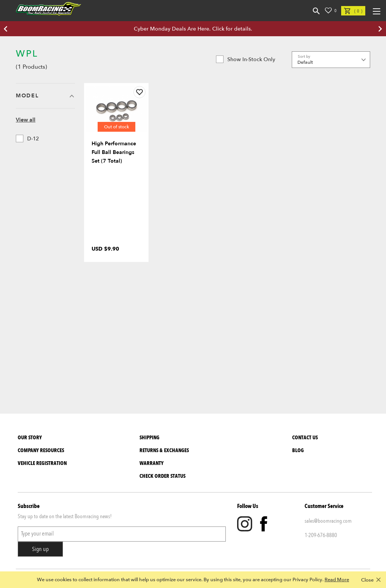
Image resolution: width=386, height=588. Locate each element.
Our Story (30, 438)
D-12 (27, 139)
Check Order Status (162, 476)
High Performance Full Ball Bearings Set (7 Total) (114, 152)
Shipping (149, 438)
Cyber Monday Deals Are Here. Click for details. (193, 29)
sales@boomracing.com (328, 521)
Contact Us (305, 438)
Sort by (304, 57)
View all (26, 120)
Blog (298, 450)
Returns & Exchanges (164, 450)
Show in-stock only (246, 59)
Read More (337, 580)
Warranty (152, 463)
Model (27, 96)
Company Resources (41, 450)
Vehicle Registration (42, 463)
